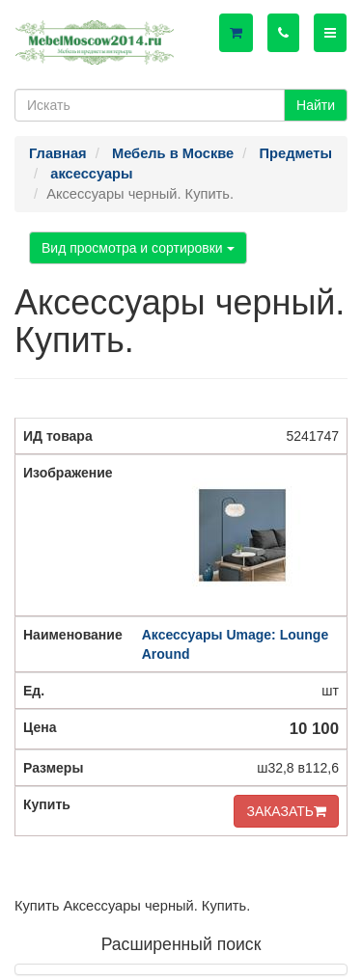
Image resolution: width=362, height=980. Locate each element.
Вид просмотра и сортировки (138, 248)
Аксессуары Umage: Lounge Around (235, 644)
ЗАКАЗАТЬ (286, 811)
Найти (316, 105)
